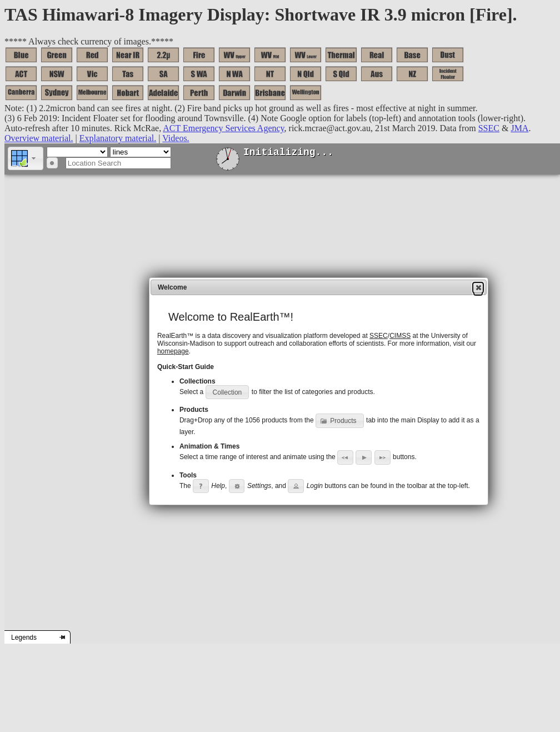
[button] (26, 158)
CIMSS (400, 336)
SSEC (379, 336)
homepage (173, 351)
